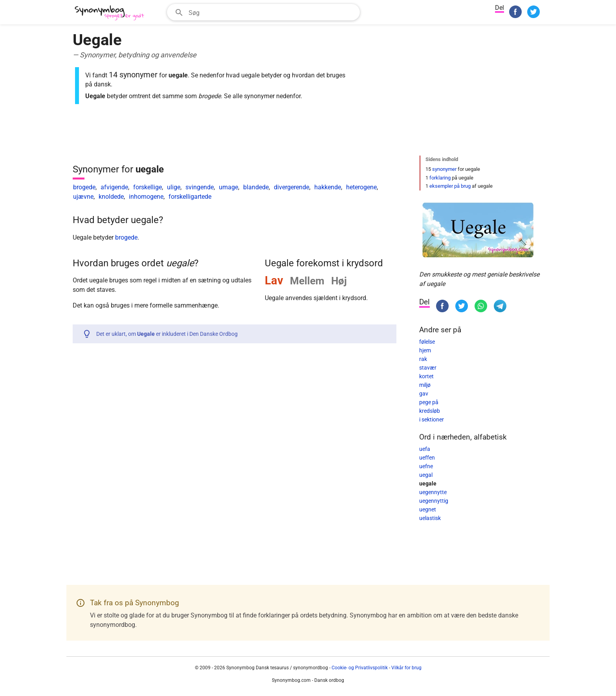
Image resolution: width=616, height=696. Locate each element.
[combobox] (263, 12)
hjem (425, 350)
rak (423, 359)
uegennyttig (434, 501)
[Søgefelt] (272, 12)
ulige (174, 187)
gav (424, 394)
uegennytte (433, 492)
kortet (426, 376)
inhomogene (146, 197)
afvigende (114, 187)
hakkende (328, 187)
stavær (428, 368)
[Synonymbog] (112, 13)
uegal (426, 475)
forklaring (440, 178)
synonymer (444, 169)
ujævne (83, 197)
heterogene (361, 187)
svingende (200, 187)
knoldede (111, 197)
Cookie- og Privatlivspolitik (360, 668)
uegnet (428, 509)
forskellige (148, 187)
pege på (429, 402)
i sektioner (432, 419)
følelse (427, 342)
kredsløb (430, 411)
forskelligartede (190, 197)
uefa (425, 449)
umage (228, 187)
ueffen (427, 458)
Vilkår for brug (406, 668)
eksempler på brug (450, 186)
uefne (426, 466)
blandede (256, 187)
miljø (425, 385)
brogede (84, 187)
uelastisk (430, 518)
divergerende (291, 187)
